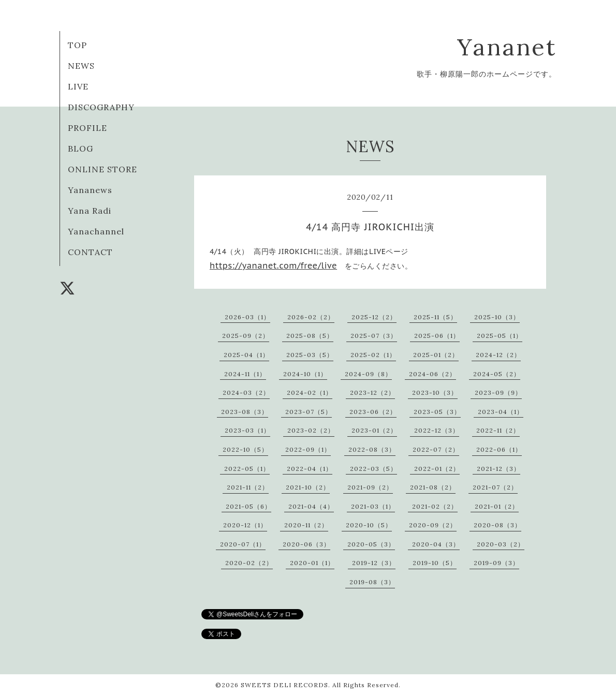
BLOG (80, 149)
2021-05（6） (248, 506)
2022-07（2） (436, 449)
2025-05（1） (500, 336)
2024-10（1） (305, 374)
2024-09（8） (368, 374)
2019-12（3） (374, 563)
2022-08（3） (372, 449)
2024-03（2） (246, 393)
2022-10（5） (245, 449)
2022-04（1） (310, 469)
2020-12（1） (245, 525)
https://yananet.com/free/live (273, 265)
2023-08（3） (245, 412)
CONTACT (90, 252)
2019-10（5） (435, 563)
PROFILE (87, 128)
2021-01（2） (497, 506)
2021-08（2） (433, 487)
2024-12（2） (498, 355)
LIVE (78, 86)
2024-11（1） (245, 374)
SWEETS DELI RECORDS (284, 685)
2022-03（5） (373, 469)
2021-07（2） (495, 487)
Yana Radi (90, 211)
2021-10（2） (308, 487)
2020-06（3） (306, 544)
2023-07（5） (309, 412)
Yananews (90, 190)
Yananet (507, 47)
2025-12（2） (374, 317)
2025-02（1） (373, 355)
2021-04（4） (311, 506)
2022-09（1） (308, 449)
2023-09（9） (498, 393)
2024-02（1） (310, 393)
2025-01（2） (436, 355)
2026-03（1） (247, 317)
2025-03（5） (310, 355)
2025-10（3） (497, 317)
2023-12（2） (372, 393)
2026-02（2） (311, 317)
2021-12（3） (498, 469)
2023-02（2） (311, 430)
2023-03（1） (247, 430)
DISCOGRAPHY (101, 107)
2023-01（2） (374, 430)
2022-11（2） (498, 430)
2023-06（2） (373, 412)
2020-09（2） (433, 525)
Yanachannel (96, 231)
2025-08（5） (310, 336)
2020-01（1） (312, 563)
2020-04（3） (436, 544)
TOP (77, 45)
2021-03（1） (373, 506)
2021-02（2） (435, 506)
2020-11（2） (306, 525)
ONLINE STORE (102, 169)
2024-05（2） (497, 374)
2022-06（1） (499, 449)
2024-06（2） (432, 374)
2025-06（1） (437, 336)
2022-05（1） (247, 469)
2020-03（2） (501, 544)
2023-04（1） (501, 412)
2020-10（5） (369, 525)
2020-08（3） (497, 525)
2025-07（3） (374, 336)
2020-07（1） (243, 544)
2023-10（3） (435, 393)
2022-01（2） (437, 469)
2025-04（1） (246, 355)
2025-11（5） (435, 317)
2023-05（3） (437, 412)
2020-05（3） (371, 544)
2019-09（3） (496, 563)
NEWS (81, 66)
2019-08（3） (372, 582)
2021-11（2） (248, 487)
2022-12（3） (437, 430)
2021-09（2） (370, 487)
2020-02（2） (249, 563)
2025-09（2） (246, 336)
